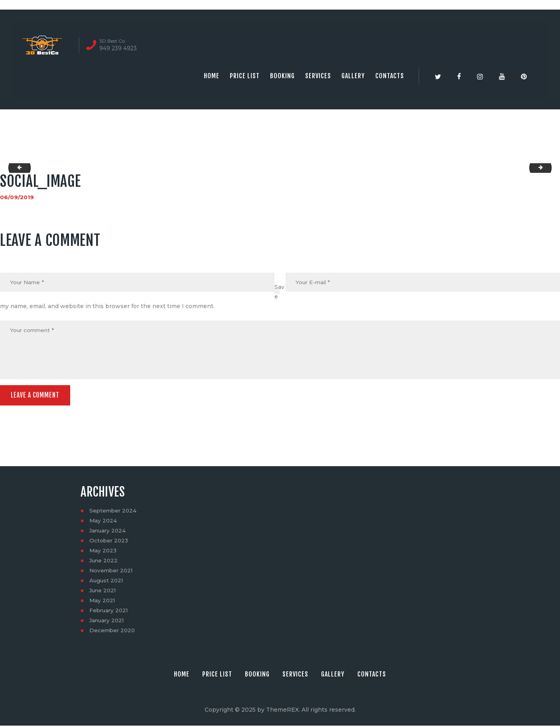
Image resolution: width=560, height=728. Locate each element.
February (110, 613)
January (109, 533)
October (109, 543)
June (105, 563)
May (104, 523)
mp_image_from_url (17, 168)
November (112, 573)
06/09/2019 (17, 197)
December (113, 633)
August (107, 583)
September (114, 513)
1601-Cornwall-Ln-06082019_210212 (549, 168)
